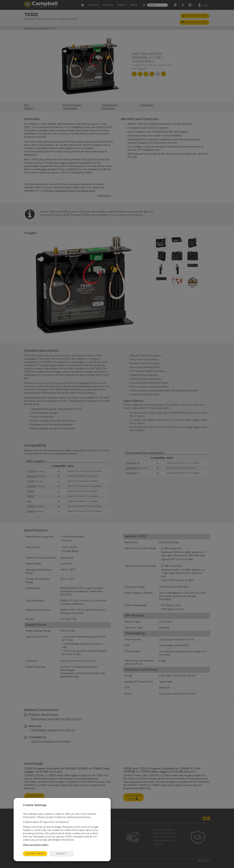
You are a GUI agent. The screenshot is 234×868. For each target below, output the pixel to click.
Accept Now (35, 854)
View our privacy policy (36, 845)
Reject (62, 854)
